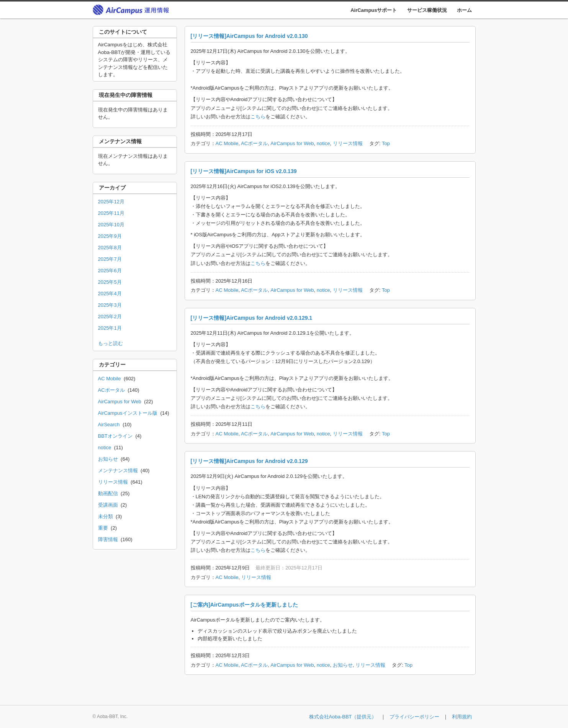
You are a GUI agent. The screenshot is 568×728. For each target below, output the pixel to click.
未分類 (106, 516)
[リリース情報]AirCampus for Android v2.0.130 (249, 36)
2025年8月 (110, 248)
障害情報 (108, 539)
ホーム (464, 10)
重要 (103, 528)
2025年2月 (110, 317)
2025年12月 (111, 202)
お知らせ (343, 665)
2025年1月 (110, 328)
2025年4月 (110, 294)
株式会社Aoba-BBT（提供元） (343, 717)
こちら (258, 117)
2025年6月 (110, 271)
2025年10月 (111, 225)
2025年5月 (110, 282)
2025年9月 (110, 236)
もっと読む (110, 343)
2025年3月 (110, 305)
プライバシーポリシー (414, 717)
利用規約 (462, 717)
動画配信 (108, 493)
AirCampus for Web (292, 143)
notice (323, 143)
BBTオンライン (115, 436)
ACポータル (254, 143)
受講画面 (108, 505)
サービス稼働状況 (427, 10)
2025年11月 (111, 213)
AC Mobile (227, 143)
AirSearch (109, 425)
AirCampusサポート (374, 10)
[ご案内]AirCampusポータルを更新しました (244, 605)
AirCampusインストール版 (128, 413)
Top (386, 143)
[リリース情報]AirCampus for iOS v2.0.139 (244, 171)
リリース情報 (348, 143)
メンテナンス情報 (118, 470)
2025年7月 (110, 259)
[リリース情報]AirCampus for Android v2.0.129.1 (252, 318)
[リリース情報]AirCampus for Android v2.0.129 (249, 461)
